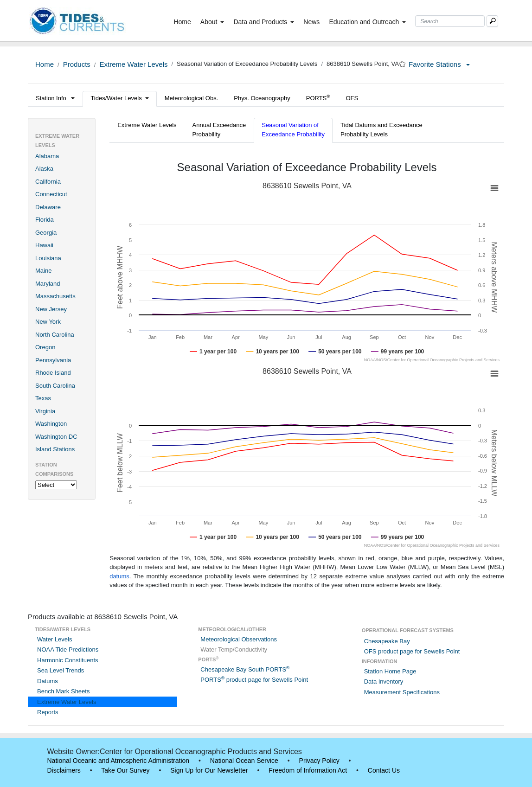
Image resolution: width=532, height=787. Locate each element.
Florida (45, 220)
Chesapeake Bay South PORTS (245, 669)
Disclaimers (64, 770)
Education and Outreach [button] (367, 22)
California (48, 182)
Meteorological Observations (239, 639)
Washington (51, 424)
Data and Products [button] (264, 22)
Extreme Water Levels (133, 64)
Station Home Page (390, 671)
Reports (48, 712)
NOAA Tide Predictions (68, 649)
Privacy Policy (319, 761)
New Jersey (51, 309)
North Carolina (55, 335)
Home (184, 21)
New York (48, 322)
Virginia (45, 411)
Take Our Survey (125, 770)
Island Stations (55, 449)
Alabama (47, 156)
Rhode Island (53, 373)
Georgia (46, 233)
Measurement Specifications (402, 692)
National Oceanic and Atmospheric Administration (119, 761)
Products (77, 64)
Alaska (44, 169)
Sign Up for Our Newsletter (209, 770)
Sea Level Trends (61, 670)
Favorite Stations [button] (439, 64)
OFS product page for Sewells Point (412, 651)
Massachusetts (55, 296)
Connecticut (51, 194)
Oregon (45, 347)
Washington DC (56, 437)
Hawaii (44, 245)
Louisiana (48, 258)
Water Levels (54, 639)
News (311, 22)
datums (119, 576)
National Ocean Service (244, 761)
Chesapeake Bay (387, 641)
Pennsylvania (53, 360)
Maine (43, 271)
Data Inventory (384, 681)
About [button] (212, 22)
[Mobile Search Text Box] (492, 21)
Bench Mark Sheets (63, 691)
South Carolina (55, 386)
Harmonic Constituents (68, 660)
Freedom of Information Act (308, 770)
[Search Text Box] (450, 21)
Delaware (48, 207)
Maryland (48, 284)
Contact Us (384, 770)
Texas (43, 398)
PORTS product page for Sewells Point (254, 680)
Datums (48, 681)
